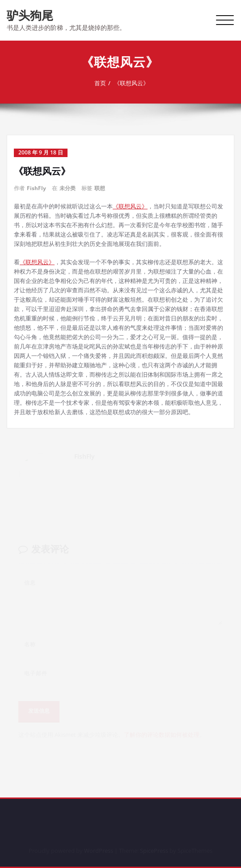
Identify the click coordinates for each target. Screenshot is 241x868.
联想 (100, 188)
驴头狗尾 (30, 15)
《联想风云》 (132, 83)
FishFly (36, 188)
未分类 (68, 188)
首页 (101, 83)
